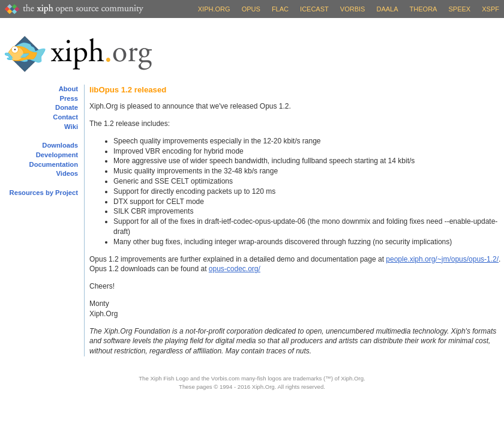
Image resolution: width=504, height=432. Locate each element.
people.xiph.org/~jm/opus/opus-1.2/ (442, 259)
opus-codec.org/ (235, 269)
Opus (251, 9)
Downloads (60, 145)
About (68, 89)
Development (57, 155)
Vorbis (353, 9)
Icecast (314, 9)
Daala (387, 9)
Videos (67, 173)
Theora (424, 9)
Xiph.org (214, 9)
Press (69, 98)
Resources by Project (44, 193)
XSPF (490, 9)
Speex (460, 9)
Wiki (71, 127)
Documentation (54, 164)
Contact (65, 117)
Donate (67, 107)
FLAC (280, 9)
